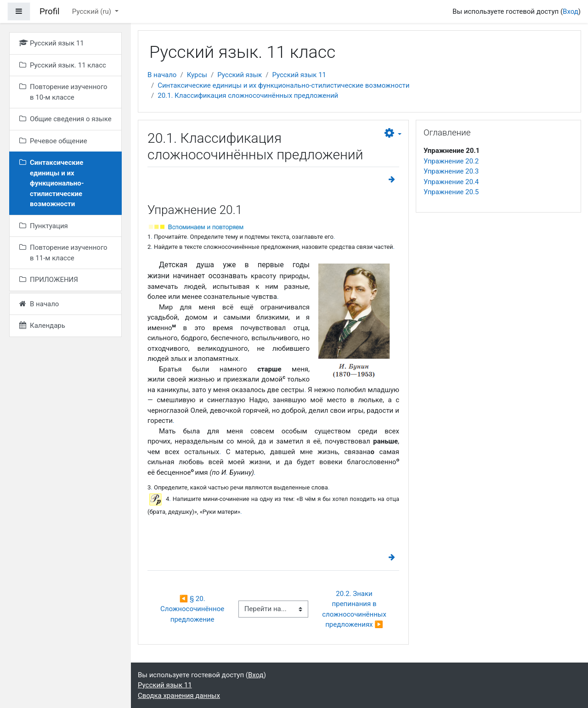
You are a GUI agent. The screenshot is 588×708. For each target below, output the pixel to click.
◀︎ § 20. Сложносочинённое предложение (193, 609)
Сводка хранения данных (179, 696)
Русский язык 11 (299, 75)
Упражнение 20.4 (451, 182)
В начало (162, 75)
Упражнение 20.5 (451, 192)
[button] (393, 134)
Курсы (197, 75)
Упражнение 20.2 (451, 161)
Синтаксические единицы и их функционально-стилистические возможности (283, 85)
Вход (571, 11)
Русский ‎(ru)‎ (93, 11)
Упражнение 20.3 (451, 171)
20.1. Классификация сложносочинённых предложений (248, 96)
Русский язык (240, 75)
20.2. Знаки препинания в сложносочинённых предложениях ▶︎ (355, 609)
